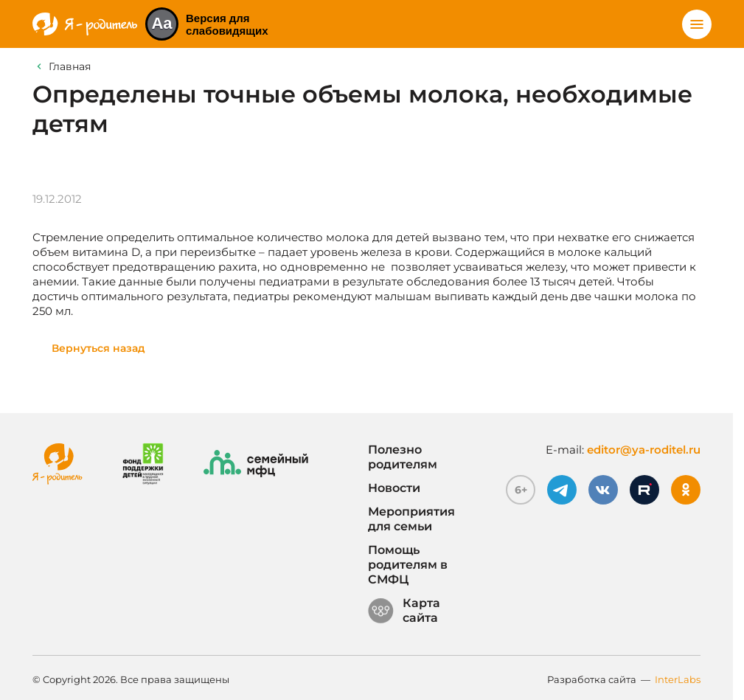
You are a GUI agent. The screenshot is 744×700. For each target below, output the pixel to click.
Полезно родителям (403, 457)
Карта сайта (404, 611)
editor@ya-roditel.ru (644, 450)
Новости (394, 488)
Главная (70, 66)
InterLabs (678, 679)
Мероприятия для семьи (411, 519)
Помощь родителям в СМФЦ (408, 565)
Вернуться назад (98, 348)
